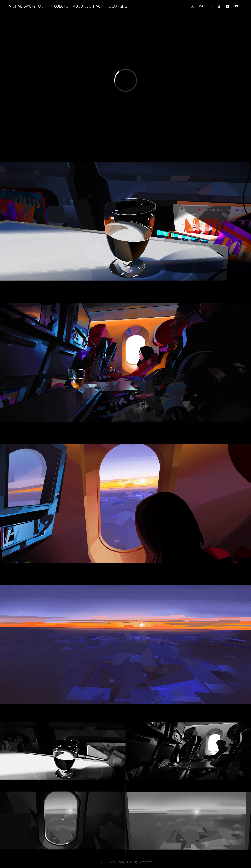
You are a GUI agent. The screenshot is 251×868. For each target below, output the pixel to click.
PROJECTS (59, 6)
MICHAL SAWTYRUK (26, 6)
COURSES (118, 6)
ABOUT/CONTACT (88, 6)
